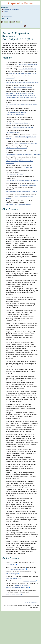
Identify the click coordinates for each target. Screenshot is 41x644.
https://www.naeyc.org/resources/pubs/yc (19, 205)
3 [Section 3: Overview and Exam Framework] (7, 22)
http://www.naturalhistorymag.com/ (23, 128)
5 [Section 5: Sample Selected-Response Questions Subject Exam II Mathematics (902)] (12, 22)
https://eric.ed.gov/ (13, 574)
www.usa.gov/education (14, 578)
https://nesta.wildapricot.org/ (15, 174)
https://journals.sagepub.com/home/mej (18, 123)
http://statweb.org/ (27, 167)
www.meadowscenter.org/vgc (16, 594)
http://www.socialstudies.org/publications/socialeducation (24, 154)
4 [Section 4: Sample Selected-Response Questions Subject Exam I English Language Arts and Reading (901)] (10, 22)
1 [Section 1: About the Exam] (2, 22)
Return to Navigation (32, 602)
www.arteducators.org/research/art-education (22, 73)
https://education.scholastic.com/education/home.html (23, 83)
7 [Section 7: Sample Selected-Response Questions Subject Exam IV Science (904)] (17, 22)
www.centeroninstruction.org (18, 569)
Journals (6, 12)
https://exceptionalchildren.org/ (23, 87)
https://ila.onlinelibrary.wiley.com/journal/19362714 (22, 192)
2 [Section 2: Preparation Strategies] (5, 22)
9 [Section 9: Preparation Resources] (21, 22)
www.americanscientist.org (27, 69)
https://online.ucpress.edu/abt (28, 64)
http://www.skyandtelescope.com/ (16, 148)
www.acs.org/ (10, 78)
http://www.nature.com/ (13, 132)
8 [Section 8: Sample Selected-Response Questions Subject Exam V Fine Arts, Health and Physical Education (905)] (19, 22)
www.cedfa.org (12, 565)
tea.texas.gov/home (30, 581)
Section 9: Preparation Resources (11, 9)
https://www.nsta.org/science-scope (26, 143)
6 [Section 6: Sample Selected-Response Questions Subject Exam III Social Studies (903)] (14, 22)
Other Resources (7, 14)
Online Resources (8, 16)
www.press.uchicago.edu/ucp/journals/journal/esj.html (23, 180)
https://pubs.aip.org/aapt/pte (28, 185)
